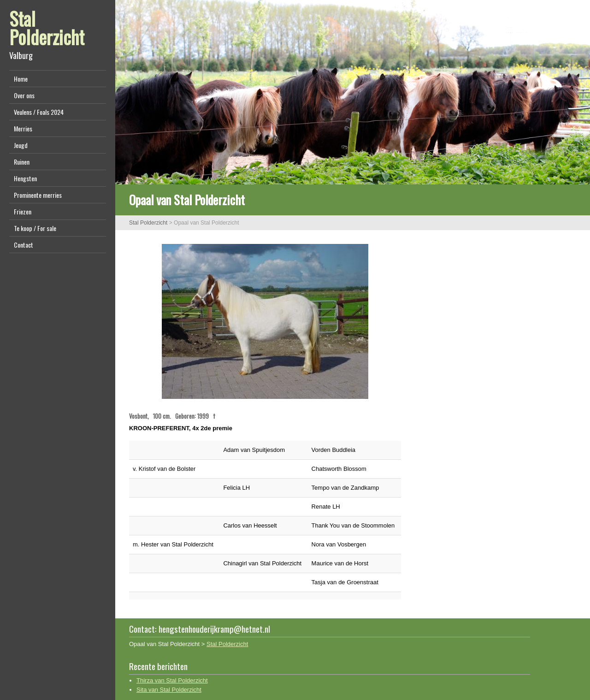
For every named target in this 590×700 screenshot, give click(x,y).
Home (21, 79)
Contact (24, 245)
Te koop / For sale (35, 228)
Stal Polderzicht (47, 28)
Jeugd (21, 145)
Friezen (23, 211)
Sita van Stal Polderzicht (169, 690)
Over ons (24, 95)
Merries (23, 128)
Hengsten (25, 178)
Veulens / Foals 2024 (39, 112)
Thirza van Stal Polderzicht (172, 680)
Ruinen (22, 162)
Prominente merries (38, 195)
